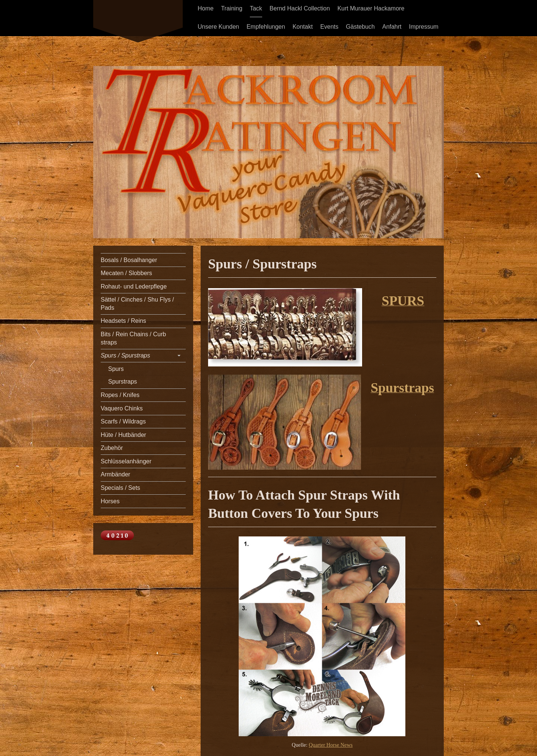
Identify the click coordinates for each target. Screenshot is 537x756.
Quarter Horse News (331, 745)
